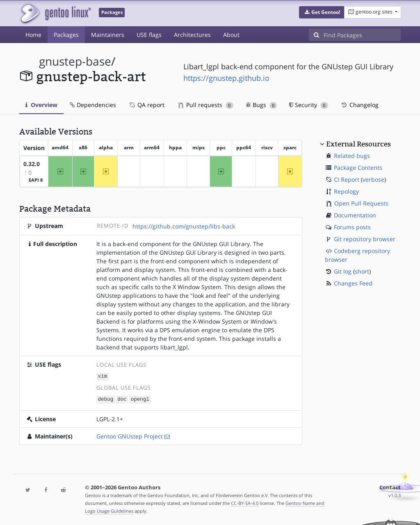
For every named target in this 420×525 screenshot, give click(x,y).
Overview (41, 105)
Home (33, 35)
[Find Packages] (362, 35)
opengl (140, 398)
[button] (322, 12)
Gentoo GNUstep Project (130, 435)
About (231, 35)
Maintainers (108, 35)
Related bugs (352, 156)
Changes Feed (353, 283)
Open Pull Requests (361, 203)
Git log (343, 271)
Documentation (355, 215)
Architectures (192, 35)
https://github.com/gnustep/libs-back (184, 226)
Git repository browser (365, 239)
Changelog (360, 105)
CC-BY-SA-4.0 (245, 502)
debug (106, 398)
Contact (390, 487)
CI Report (347, 179)
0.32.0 (32, 164)
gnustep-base (75, 61)
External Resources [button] (358, 144)
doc (122, 398)
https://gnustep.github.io (226, 78)
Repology (346, 191)
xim (103, 376)
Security (309, 105)
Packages (66, 35)
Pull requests (206, 105)
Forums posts (352, 227)
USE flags (149, 35)
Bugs (261, 105)
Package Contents (358, 168)
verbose (373, 179)
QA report (146, 105)
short (362, 271)
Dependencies (93, 105)
